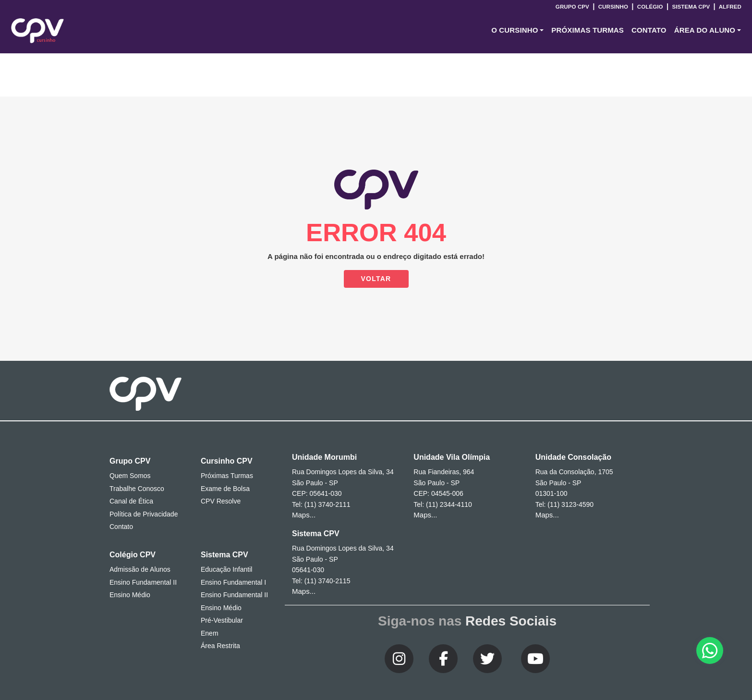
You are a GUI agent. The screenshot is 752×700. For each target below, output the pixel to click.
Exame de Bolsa (225, 489)
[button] (517, 31)
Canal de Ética (131, 501)
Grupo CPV (573, 7)
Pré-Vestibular (222, 620)
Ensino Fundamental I (233, 582)
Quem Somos (130, 476)
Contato (121, 527)
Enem (210, 633)
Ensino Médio (130, 595)
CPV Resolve (221, 501)
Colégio (650, 7)
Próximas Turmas (588, 30)
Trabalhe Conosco (137, 489)
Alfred (729, 7)
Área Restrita (220, 646)
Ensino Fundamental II (143, 582)
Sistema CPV (691, 7)
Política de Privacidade (144, 514)
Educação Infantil (226, 569)
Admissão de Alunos (140, 569)
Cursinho (613, 7)
